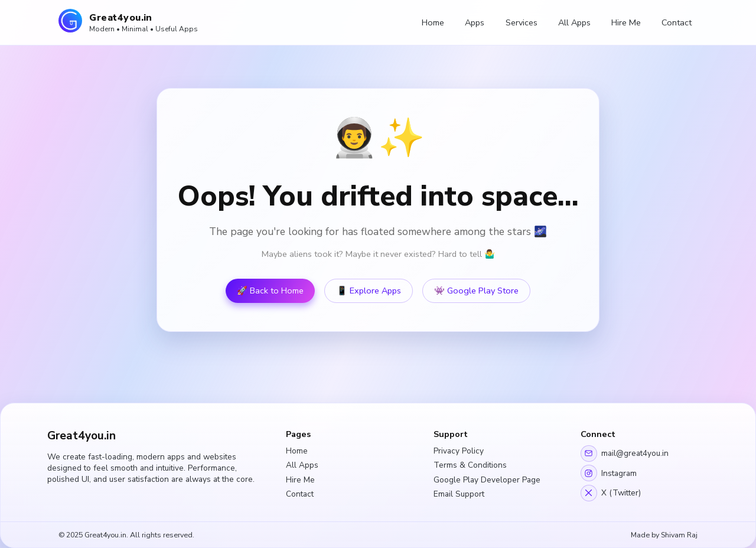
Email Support (459, 494)
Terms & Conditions (470, 465)
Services (522, 22)
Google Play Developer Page (487, 480)
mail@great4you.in (625, 454)
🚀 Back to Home (270, 291)
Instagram (609, 473)
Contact (677, 22)
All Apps (574, 22)
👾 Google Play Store (476, 291)
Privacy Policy (459, 451)
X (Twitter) (611, 493)
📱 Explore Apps (369, 291)
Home (433, 22)
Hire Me (626, 22)
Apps (475, 22)
